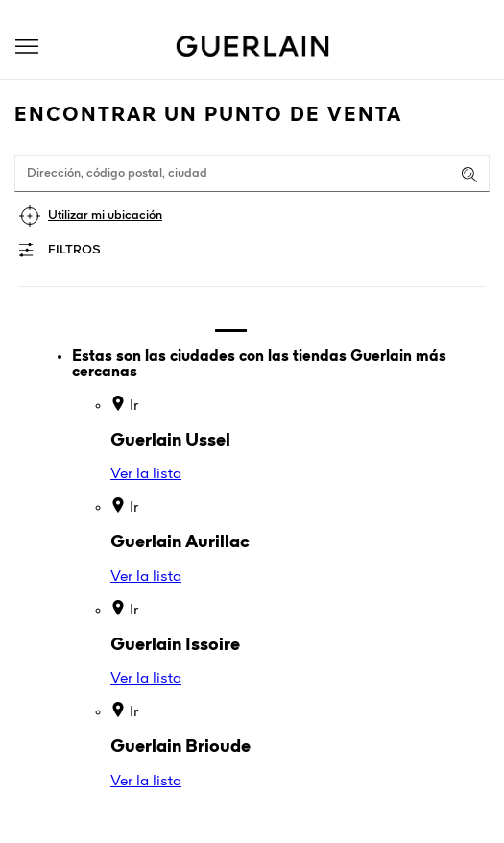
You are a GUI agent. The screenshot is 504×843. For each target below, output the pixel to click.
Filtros (74, 250)
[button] (27, 47)
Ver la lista (146, 474)
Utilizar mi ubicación (105, 216)
